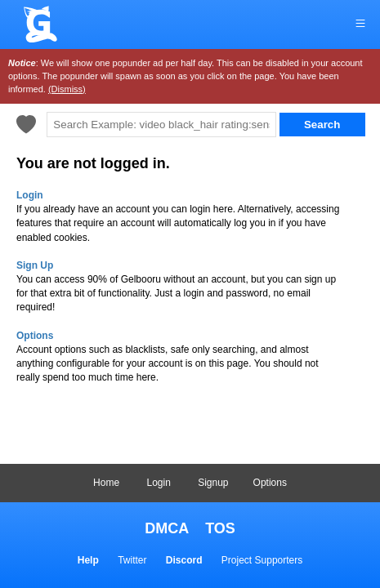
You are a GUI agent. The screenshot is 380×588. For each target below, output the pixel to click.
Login (158, 483)
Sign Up (35, 265)
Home (106, 483)
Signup (213, 483)
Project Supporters (262, 560)
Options (270, 483)
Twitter (132, 560)
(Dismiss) (67, 89)
